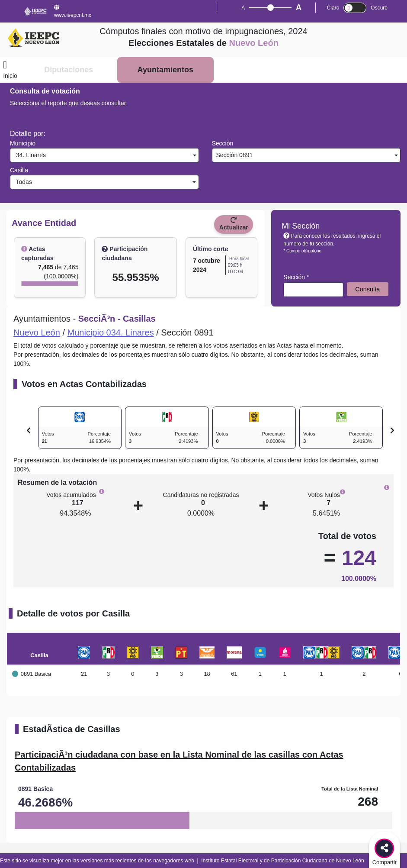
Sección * (296, 277)
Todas (22, 182)
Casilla (19, 170)
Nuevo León (37, 332)
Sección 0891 (234, 155)
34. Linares (29, 155)
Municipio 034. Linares (111, 332)
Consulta (367, 289)
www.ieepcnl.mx (73, 11)
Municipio (23, 143)
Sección (223, 143)
